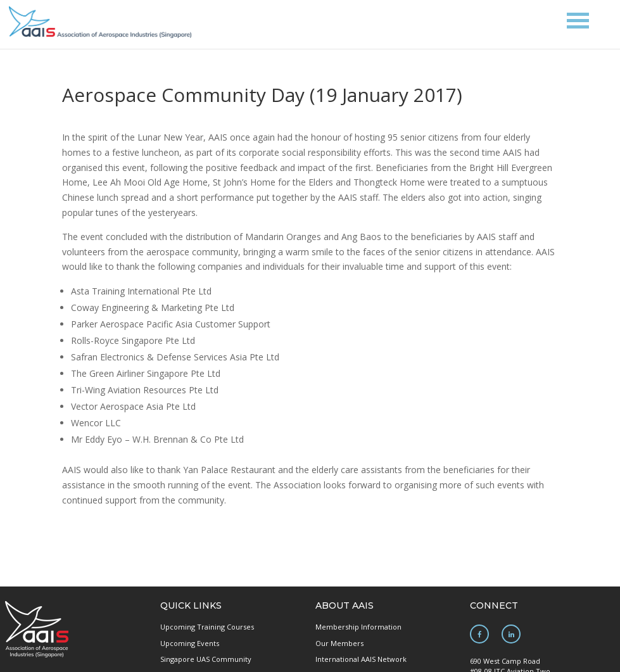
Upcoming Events (190, 643)
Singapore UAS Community (206, 659)
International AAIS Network (361, 659)
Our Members (339, 643)
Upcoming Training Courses (207, 627)
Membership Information (358, 627)
